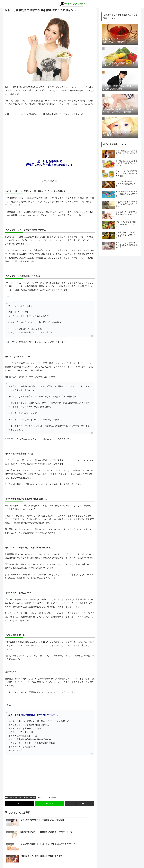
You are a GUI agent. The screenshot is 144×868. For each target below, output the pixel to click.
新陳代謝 (53, 798)
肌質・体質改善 (30, 798)
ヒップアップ (43, 798)
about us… (63, 861)
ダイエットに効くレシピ (14, 798)
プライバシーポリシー (77, 861)
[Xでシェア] (20, 804)
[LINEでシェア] (50, 804)
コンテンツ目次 (47, 181)
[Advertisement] (50, 135)
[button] (80, 804)
